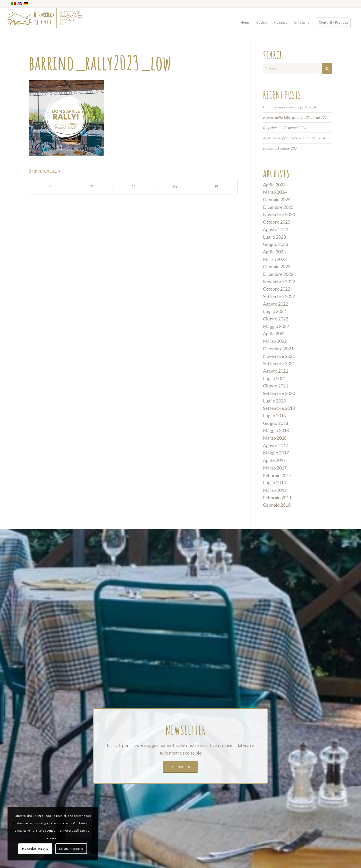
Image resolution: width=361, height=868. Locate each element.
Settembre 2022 (279, 296)
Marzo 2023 (275, 259)
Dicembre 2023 (278, 207)
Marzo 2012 (275, 490)
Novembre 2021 (279, 356)
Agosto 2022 (276, 304)
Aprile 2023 (274, 252)
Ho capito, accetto (35, 849)
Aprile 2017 (274, 460)
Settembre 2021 (279, 363)
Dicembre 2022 (278, 274)
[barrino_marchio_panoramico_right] (45, 22)
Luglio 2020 (274, 401)
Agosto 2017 (276, 445)
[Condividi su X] (92, 187)
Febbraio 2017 (277, 475)
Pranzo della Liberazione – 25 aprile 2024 (296, 117)
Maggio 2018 (276, 430)
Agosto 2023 (276, 229)
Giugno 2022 (276, 319)
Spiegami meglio (71, 849)
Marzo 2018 (275, 438)
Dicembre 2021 (278, 349)
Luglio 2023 (274, 237)
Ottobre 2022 (277, 289)
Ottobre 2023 (277, 222)
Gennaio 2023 (277, 266)
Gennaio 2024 (277, 199)
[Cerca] (298, 69)
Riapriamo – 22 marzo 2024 (285, 128)
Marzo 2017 (275, 468)
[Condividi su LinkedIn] (175, 187)
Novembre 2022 (279, 282)
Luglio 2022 (274, 311)
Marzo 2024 (275, 192)
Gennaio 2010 (277, 505)
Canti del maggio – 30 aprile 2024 (290, 107)
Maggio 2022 (276, 326)
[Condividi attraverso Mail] (217, 187)
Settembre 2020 (279, 393)
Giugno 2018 (276, 423)
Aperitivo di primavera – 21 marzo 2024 (294, 138)
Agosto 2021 (276, 371)
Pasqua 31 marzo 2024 (281, 148)
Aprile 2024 (274, 185)
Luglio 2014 (274, 483)
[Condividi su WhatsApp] (133, 187)
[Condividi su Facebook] (50, 187)
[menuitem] (245, 22)
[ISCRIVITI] (180, 767)
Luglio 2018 (274, 416)
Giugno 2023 (276, 244)
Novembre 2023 (279, 214)
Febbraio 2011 (277, 498)
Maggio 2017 (276, 453)
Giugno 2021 (276, 386)
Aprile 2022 (274, 333)
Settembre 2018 (279, 408)
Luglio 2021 (274, 378)
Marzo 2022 (275, 341)
